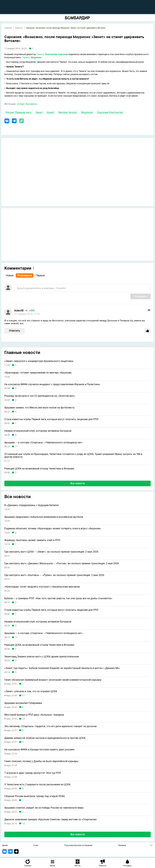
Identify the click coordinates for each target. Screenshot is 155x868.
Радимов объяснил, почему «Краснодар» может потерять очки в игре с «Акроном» (53, 529)
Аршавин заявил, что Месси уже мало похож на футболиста (39, 408)
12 (24, 824)
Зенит (39, 113)
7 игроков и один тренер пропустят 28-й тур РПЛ (33, 773)
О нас (36, 846)
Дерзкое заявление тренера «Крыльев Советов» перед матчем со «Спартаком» (51, 819)
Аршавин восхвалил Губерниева (23, 703)
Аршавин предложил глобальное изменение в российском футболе (44, 517)
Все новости (78, 483)
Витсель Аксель (68, 113)
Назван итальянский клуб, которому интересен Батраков (38, 431)
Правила (122, 846)
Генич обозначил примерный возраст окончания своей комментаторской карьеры (53, 680)
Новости (19, 28)
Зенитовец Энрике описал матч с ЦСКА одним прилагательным (42, 657)
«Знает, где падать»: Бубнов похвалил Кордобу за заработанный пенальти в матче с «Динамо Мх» (62, 668)
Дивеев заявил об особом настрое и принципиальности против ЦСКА (45, 738)
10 (24, 719)
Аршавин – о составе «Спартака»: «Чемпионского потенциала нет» (44, 443)
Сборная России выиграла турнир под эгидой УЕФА (35, 796)
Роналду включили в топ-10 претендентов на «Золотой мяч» (40, 396)
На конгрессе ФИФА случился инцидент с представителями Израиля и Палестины (52, 384)
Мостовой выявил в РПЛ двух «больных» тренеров (34, 715)
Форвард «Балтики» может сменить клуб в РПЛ (32, 540)
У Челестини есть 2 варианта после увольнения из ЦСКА (37, 785)
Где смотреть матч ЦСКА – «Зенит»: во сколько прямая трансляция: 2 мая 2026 (51, 552)
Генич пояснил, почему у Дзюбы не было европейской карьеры (41, 761)
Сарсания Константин (110, 113)
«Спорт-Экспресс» (27, 104)
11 (16, 447)
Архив (5, 846)
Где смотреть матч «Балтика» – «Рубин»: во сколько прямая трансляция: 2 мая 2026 (54, 575)
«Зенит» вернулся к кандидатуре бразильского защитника (39, 361)
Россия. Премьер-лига (18, 113)
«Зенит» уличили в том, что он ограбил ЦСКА (31, 691)
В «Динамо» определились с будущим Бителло (32, 505)
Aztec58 (19, 311)
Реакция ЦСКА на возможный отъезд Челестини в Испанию (39, 469)
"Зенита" (41, 54)
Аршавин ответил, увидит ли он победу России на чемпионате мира (44, 808)
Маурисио (87, 113)
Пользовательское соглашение (78, 846)
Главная (8, 28)
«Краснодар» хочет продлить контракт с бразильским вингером (42, 587)
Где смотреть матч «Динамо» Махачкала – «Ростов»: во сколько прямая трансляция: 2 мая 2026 (62, 563)
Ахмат (51, 113)
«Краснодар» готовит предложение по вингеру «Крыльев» (38, 373)
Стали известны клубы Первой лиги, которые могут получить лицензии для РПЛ (51, 419)
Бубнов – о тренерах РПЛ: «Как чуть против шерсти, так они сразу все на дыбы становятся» (58, 598)
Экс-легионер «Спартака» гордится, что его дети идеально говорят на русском (50, 726)
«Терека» (26, 57)
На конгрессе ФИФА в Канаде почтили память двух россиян (39, 750)
